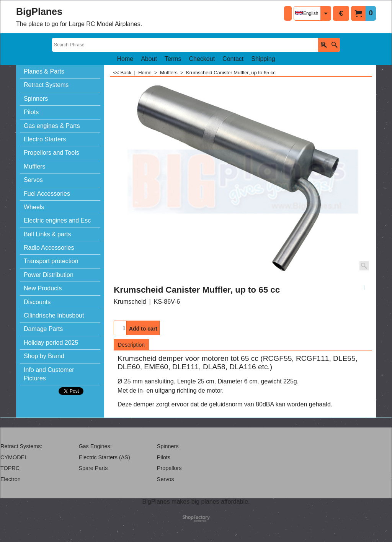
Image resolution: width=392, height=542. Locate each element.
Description (131, 345)
